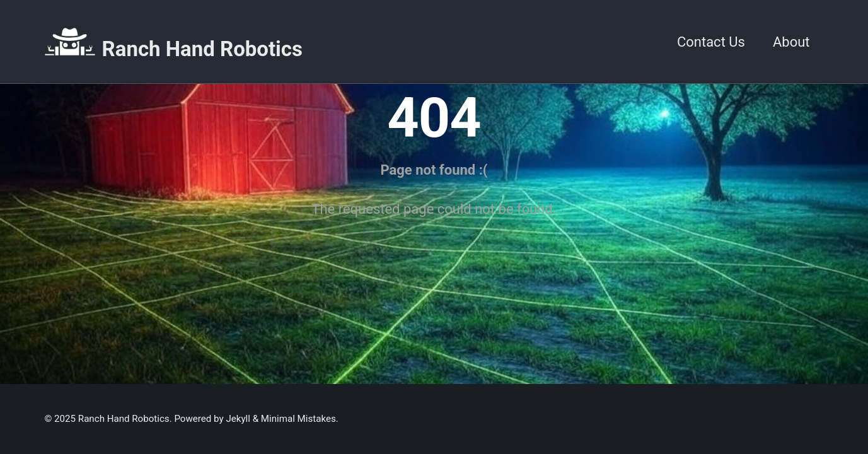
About (791, 42)
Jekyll (238, 419)
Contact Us (711, 42)
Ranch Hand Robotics (202, 49)
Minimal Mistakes (298, 419)
